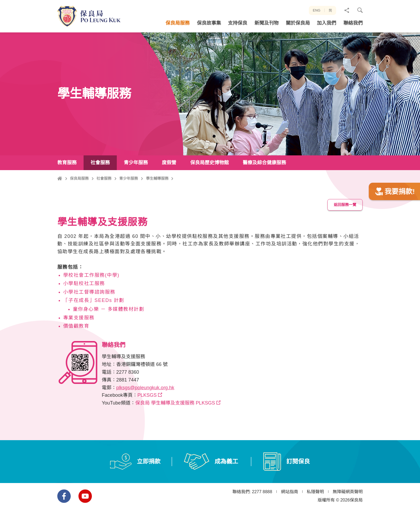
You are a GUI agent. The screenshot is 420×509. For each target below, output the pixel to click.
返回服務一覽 (345, 220)
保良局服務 (79, 201)
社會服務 (104, 201)
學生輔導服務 (157, 201)
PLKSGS (147, 411)
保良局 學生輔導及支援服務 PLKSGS (175, 419)
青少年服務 (129, 201)
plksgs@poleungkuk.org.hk (145, 403)
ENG (317, 10)
